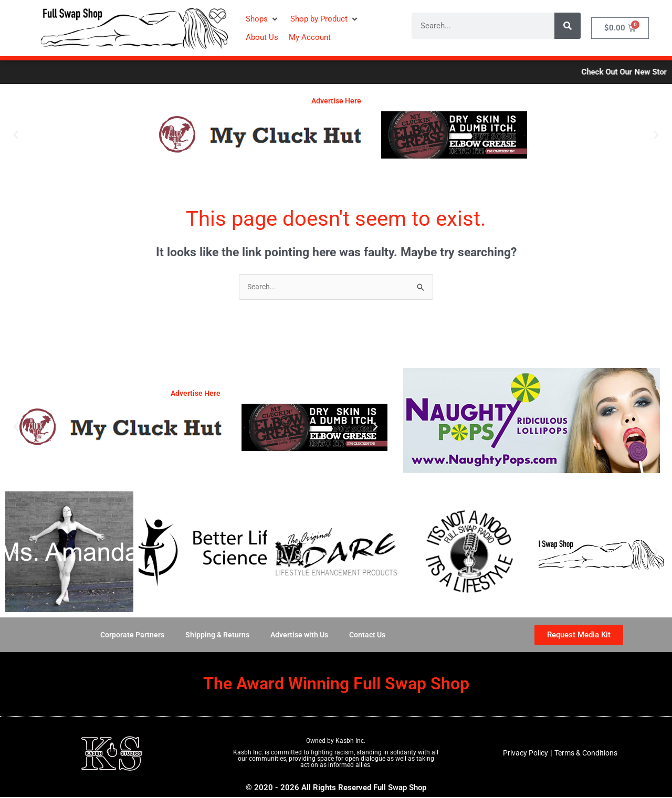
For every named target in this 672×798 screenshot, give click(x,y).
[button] (263, 19)
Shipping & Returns (215, 636)
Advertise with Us (301, 636)
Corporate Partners (128, 636)
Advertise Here (336, 101)
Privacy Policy (522, 754)
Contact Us (372, 636)
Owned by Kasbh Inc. (336, 742)
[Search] (568, 26)
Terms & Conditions (587, 754)
